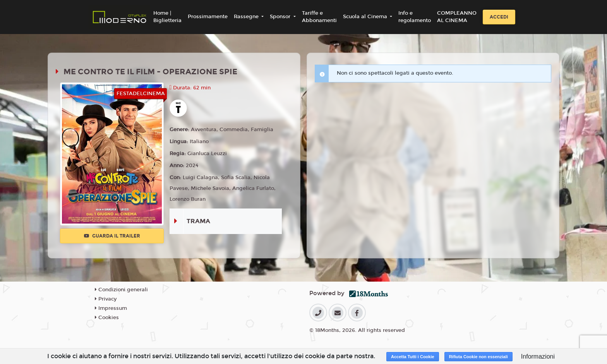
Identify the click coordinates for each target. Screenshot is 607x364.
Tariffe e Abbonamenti (319, 17)
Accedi (499, 17)
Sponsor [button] (281, 17)
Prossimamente (208, 17)
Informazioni (538, 356)
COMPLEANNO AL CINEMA (457, 17)
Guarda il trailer (112, 236)
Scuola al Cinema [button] (366, 17)
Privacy (106, 299)
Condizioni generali (121, 290)
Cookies (107, 318)
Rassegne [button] (247, 17)
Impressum (111, 308)
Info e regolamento (415, 17)
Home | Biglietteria (167, 17)
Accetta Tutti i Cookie (413, 357)
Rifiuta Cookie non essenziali (478, 357)
